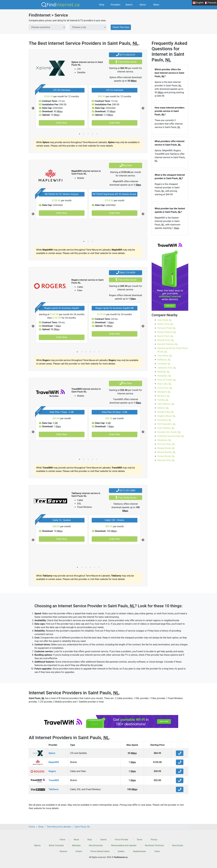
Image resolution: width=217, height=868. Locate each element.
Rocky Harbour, (167, 332)
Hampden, (164, 376)
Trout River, (165, 356)
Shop (102, 5)
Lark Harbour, (166, 404)
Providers (115, 5)
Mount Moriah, (166, 452)
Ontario (79, 851)
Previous (33, 108)
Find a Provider (122, 840)
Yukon (157, 851)
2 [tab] (84, 134)
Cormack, (164, 364)
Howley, (163, 400)
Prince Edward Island (100, 851)
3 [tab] (88, 134)
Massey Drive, (166, 460)
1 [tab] (79, 134)
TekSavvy (54, 789)
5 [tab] (97, 134)
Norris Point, (165, 336)
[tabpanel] (62, 107)
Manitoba (76, 845)
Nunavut (64, 851)
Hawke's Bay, (166, 412)
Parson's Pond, (167, 328)
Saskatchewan (139, 851)
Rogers (52, 771)
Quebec (121, 851)
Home (63, 840)
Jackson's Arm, (167, 368)
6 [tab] (99, 352)
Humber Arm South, (169, 432)
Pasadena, (164, 420)
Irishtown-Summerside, (171, 436)
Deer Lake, (164, 384)
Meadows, (164, 440)
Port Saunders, (167, 424)
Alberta (37, 845)
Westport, (164, 392)
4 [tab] (92, 134)
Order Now (62, 123)
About (143, 5)
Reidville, (164, 372)
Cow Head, (165, 320)
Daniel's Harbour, (168, 344)
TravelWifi (54, 780)
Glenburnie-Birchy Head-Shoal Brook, (173, 350)
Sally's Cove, (165, 324)
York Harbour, (166, 428)
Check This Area (121, 27)
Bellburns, (164, 360)
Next (143, 108)
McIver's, (164, 396)
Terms (139, 840)
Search (129, 5)
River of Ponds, (167, 380)
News (156, 5)
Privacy (154, 840)
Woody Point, (166, 340)
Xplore (52, 753)
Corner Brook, (166, 456)
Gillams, (163, 408)
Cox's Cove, (165, 388)
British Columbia (56, 845)
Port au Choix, (166, 444)
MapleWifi (54, 762)
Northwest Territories (154, 845)
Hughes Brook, (166, 416)
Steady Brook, (166, 448)
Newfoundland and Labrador (124, 845)
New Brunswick (96, 845)
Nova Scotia (178, 845)
